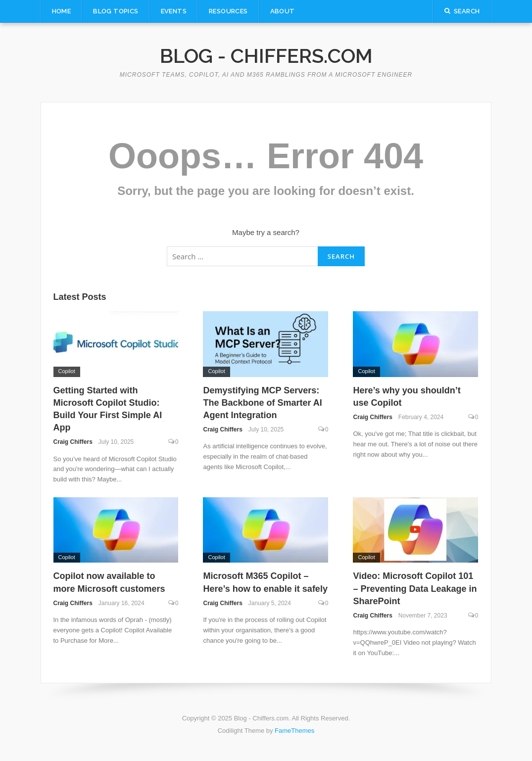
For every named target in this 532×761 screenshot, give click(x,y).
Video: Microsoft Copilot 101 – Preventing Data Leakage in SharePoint (415, 588)
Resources (228, 11)
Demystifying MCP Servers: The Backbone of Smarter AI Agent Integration (262, 403)
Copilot (67, 371)
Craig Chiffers (73, 442)
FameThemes (294, 731)
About (283, 11)
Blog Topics (116, 11)
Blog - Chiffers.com (266, 56)
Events (174, 11)
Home (62, 11)
